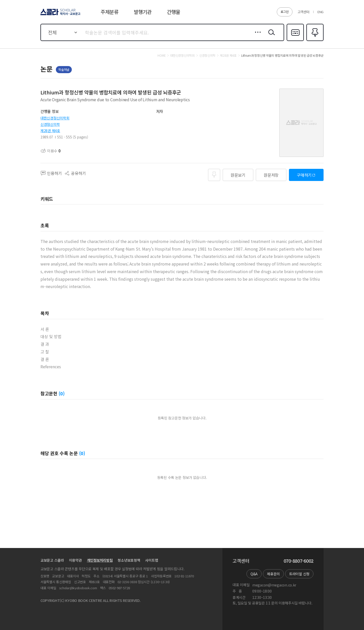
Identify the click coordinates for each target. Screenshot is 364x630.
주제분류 (110, 12)
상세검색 (256, 36)
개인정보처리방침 (100, 560)
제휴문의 (273, 574)
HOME (162, 55)
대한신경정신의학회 (55, 118)
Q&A (254, 574)
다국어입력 (295, 40)
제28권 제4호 (50, 131)
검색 (270, 36)
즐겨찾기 (314, 40)
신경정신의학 (50, 124)
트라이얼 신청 (299, 574)
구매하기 (304, 175)
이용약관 (75, 560)
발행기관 (143, 12)
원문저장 (271, 175)
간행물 (174, 12)
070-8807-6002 (299, 561)
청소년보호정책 (129, 560)
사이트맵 (152, 560)
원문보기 (238, 175)
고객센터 (303, 12)
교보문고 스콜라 (52, 560)
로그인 (285, 12)
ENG (321, 12)
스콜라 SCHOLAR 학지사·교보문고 (60, 15)
